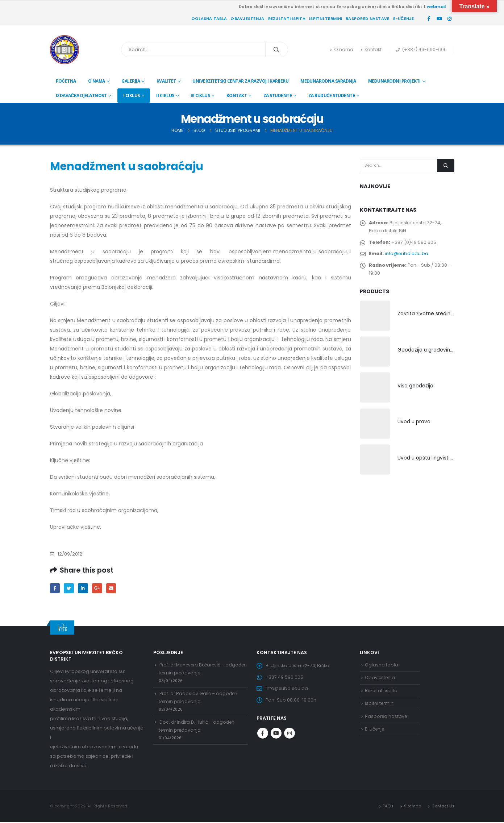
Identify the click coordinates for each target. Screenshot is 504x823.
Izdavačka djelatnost (81, 95)
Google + (99, 588)
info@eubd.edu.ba (408, 256)
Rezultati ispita (287, 18)
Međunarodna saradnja (328, 81)
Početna (66, 81)
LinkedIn (85, 588)
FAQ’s (387, 807)
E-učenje (404, 18)
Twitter (70, 588)
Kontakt (371, 49)
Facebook (55, 588)
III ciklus (200, 95)
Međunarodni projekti (394, 81)
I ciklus (132, 95)
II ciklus (165, 95)
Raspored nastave (367, 18)
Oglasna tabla (209, 18)
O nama (342, 49)
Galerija (131, 81)
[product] (375, 321)
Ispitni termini (326, 18)
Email (114, 588)
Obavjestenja (247, 18)
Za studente (278, 95)
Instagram (290, 737)
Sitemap (412, 807)
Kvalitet (166, 81)
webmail (436, 7)
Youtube (276, 737)
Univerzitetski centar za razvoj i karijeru (240, 81)
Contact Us (443, 807)
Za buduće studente (332, 95)
